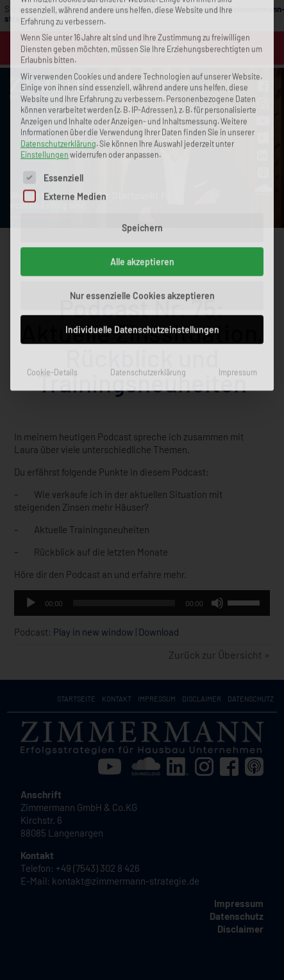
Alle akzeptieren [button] (142, 111)
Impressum (238, 221)
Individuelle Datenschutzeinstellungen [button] (142, 179)
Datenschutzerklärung (148, 221)
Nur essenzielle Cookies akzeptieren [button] (142, 145)
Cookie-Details (52, 221)
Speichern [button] (142, 77)
